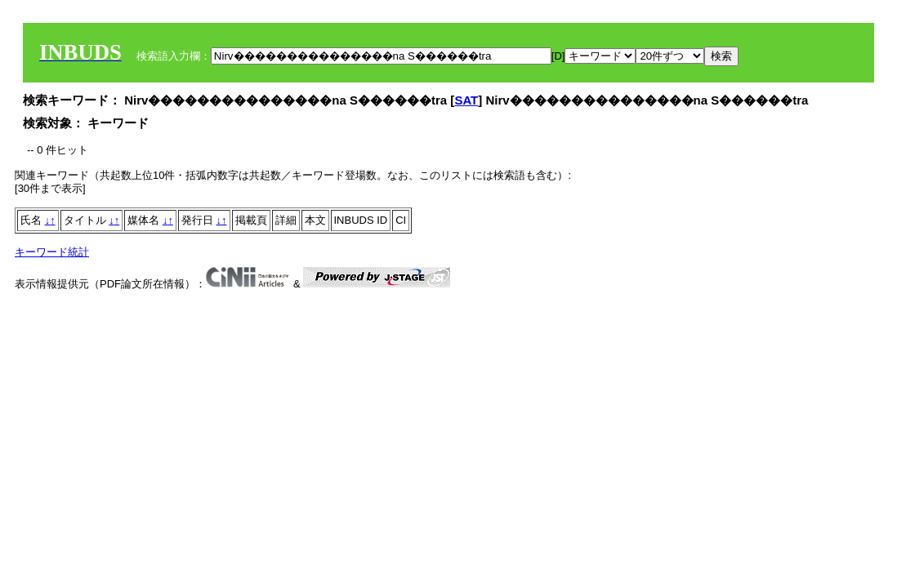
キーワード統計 (52, 252)
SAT (466, 100)
